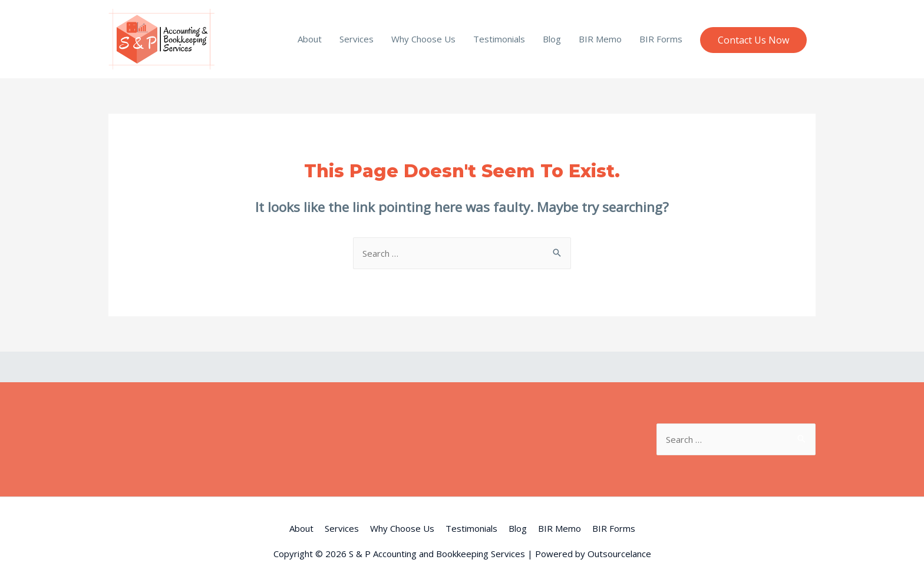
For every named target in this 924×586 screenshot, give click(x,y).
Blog (552, 39)
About (310, 39)
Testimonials (499, 39)
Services (357, 39)
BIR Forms (661, 39)
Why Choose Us (423, 39)
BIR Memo (600, 39)
